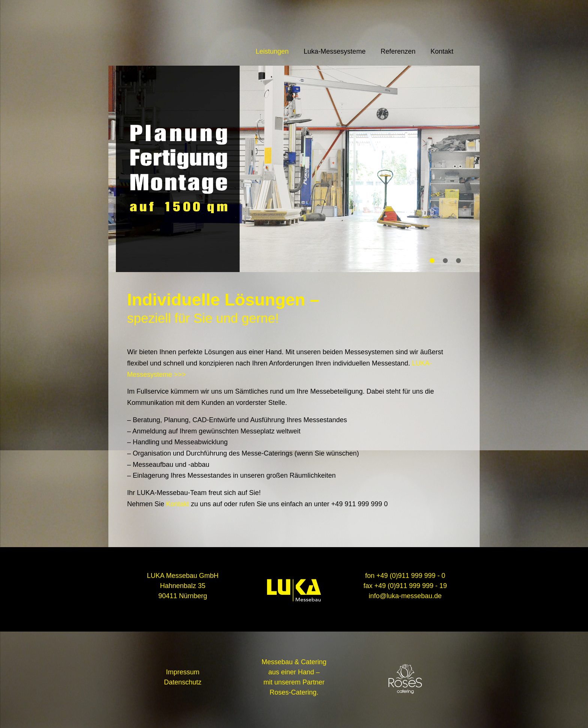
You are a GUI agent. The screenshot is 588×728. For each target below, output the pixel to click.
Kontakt (442, 51)
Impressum (183, 672)
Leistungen (272, 51)
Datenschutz (183, 682)
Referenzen (398, 51)
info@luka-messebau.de (405, 596)
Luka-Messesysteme (335, 51)
